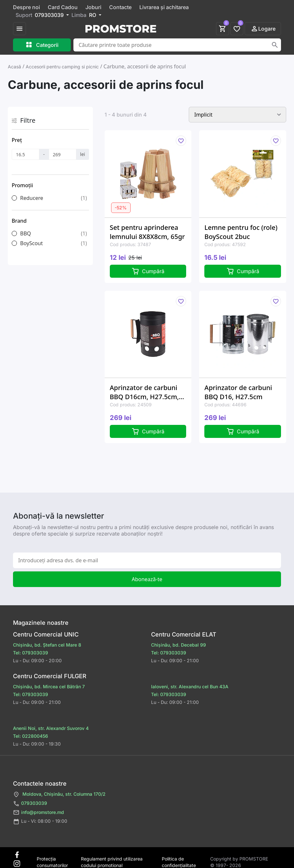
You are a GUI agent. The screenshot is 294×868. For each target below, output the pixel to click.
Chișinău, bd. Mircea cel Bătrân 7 (49, 686)
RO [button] (93, 15)
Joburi (93, 7)
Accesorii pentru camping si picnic (62, 67)
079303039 (30, 804)
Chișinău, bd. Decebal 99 (179, 645)
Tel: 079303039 (31, 653)
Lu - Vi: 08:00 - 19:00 (40, 822)
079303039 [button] (50, 15)
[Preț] (26, 154)
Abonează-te (147, 579)
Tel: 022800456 (31, 736)
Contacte (120, 7)
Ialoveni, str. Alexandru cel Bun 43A (190, 686)
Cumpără (148, 271)
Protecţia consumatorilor (52, 859)
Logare (263, 29)
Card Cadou (63, 7)
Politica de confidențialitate (179, 859)
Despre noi (26, 7)
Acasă (14, 67)
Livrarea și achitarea (164, 7)
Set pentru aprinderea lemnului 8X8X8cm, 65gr (147, 232)
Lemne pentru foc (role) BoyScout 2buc (241, 232)
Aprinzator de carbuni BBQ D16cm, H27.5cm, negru (144, 392)
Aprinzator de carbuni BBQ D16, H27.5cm (238, 392)
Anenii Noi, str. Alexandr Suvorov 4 (51, 728)
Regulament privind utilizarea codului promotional (112, 859)
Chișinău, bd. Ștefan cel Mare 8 (47, 645)
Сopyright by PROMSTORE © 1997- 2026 (239, 859)
